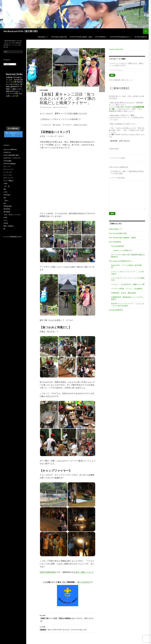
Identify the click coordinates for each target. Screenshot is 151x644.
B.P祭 (5, 217)
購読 (112, 75)
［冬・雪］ (7, 186)
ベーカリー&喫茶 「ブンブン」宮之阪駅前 (127, 289)
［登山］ (6, 200)
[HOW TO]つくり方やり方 (12, 158)
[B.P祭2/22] (7, 152)
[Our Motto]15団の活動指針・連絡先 (81, 37)
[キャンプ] (7, 166)
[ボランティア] (8, 178)
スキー (6, 220)
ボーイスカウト (84, 582)
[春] (5, 198)
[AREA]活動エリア (43, 37)
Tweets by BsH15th (116, 49)
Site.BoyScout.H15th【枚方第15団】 (21, 31)
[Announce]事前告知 (10, 149)
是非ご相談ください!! (85, 572)
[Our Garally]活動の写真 (59, 37)
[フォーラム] (8, 175)
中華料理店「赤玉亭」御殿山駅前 (124, 293)
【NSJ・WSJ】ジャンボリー (12, 215)
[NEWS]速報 (44, 90)
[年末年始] (7, 195)
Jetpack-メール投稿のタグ (123, 250)
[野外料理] (7, 209)
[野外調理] (7, 212)
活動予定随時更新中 (48, 572)
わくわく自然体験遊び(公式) (13, 237)
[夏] (5, 189)
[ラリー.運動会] (8, 181)
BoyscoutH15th (61, 107)
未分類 (6, 223)
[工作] (5, 192)
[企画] (5, 183)
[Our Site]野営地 (100, 37)
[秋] (5, 203)
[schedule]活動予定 (141, 37)
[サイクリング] (8, 169)
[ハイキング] (8, 172)
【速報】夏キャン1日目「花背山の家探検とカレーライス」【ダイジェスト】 (68, 618)
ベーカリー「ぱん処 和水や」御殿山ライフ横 (128, 284)
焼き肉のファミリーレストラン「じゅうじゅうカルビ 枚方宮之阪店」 (128, 305)
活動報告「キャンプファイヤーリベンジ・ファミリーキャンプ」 (68, 628)
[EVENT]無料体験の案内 (11, 155)
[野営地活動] (8, 206)
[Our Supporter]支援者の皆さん (120, 37)
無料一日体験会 (8, 226)
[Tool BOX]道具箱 (118, 246)
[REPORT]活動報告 (10, 164)
